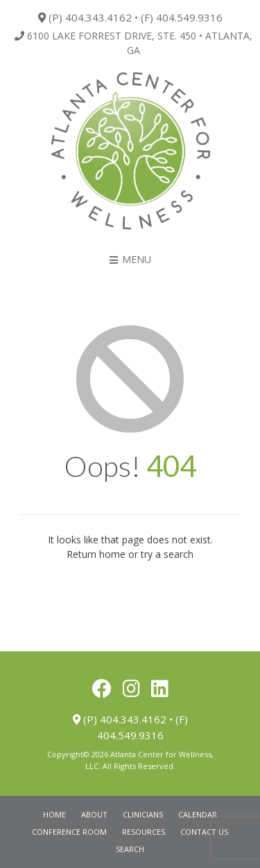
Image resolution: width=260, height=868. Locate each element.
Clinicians (143, 814)
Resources (144, 832)
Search (130, 849)
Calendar (198, 814)
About (94, 814)
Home (54, 814)
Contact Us (204, 832)
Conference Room (69, 832)
